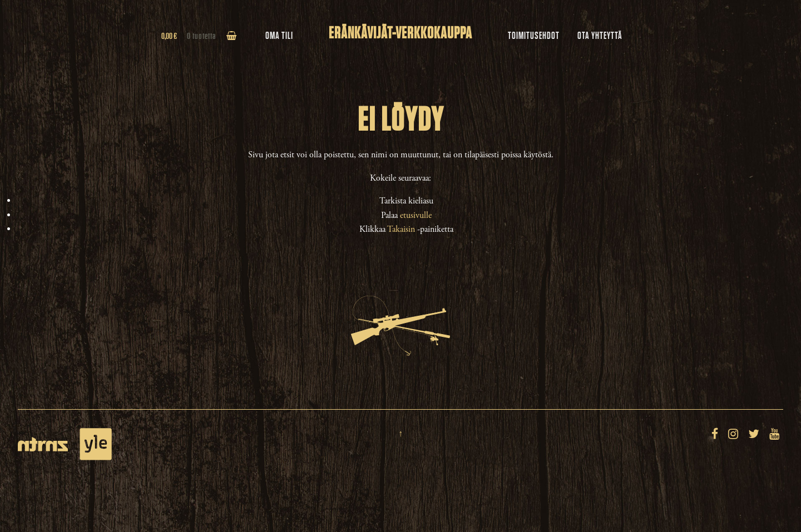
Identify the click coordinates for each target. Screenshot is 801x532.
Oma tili (279, 36)
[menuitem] (534, 36)
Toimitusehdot (534, 36)
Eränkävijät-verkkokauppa (400, 33)
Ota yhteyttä (600, 36)
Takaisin (401, 229)
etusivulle (416, 215)
